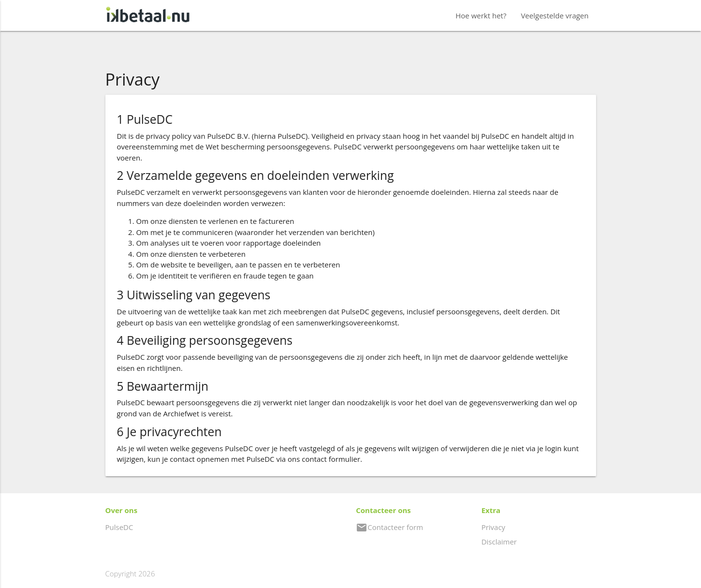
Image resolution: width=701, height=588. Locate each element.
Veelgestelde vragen (555, 15)
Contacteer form (389, 527)
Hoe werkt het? (481, 15)
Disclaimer (499, 542)
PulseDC (119, 527)
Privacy (493, 527)
